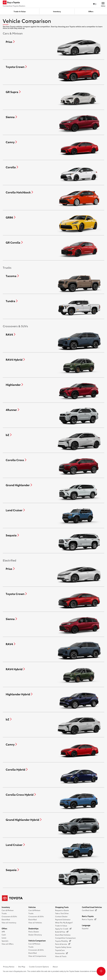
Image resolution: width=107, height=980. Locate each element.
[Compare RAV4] (11, 334)
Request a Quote (62, 910)
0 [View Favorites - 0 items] (95, 4)
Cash (4, 935)
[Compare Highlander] (14, 385)
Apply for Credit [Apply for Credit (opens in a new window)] (63, 929)
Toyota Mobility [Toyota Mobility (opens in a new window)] (63, 941)
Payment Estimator (63, 919)
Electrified (6, 919)
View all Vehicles (35, 922)
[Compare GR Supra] (13, 92)
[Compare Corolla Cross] (16, 460)
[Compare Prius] (10, 42)
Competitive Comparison (65, 938)
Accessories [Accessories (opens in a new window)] (62, 953)
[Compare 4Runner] (12, 410)
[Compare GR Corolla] (14, 242)
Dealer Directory (35, 935)
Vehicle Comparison (37, 941)
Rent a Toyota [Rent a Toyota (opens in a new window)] (89, 919)
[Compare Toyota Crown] (16, 67)
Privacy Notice (9, 967)
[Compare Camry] (11, 142)
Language (86, 925)
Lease (4, 938)
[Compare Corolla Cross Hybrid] (21, 794)
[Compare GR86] (11, 217)
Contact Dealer (61, 916)
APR (3, 932)
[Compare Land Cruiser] (15, 510)
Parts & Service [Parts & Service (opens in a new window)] (63, 944)
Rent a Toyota (88, 916)
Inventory (6, 907)
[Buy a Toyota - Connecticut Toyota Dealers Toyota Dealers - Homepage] (14, 3)
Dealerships (33, 928)
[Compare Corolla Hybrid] (17, 769)
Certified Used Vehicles (92, 907)
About (55, 967)
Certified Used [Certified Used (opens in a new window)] (89, 910)
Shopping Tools (62, 907)
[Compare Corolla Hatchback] (19, 192)
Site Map (22, 967)
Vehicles (32, 907)
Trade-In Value (61, 926)
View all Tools (61, 956)
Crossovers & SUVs (9, 916)
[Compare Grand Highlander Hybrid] (24, 820)
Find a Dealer (34, 932)
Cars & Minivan (8, 910)
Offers (4, 928)
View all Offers (8, 944)
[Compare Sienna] (11, 117)
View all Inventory (9, 922)
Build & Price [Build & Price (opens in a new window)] (62, 932)
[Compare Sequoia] (12, 535)
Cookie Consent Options (39, 967)
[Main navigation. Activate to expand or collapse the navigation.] (103, 4)
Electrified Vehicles (63, 935)
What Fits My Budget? (64, 922)
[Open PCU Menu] (101, 971)
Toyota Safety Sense (63, 947)
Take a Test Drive (62, 913)
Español (85, 928)
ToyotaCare (60, 950)
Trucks (4, 913)
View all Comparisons (37, 956)
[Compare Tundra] (12, 301)
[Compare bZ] (9, 435)
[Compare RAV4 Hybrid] (15, 359)
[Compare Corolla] (12, 167)
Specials (5, 941)
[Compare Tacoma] (12, 276)
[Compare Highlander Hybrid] (19, 694)
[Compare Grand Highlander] (19, 485)
